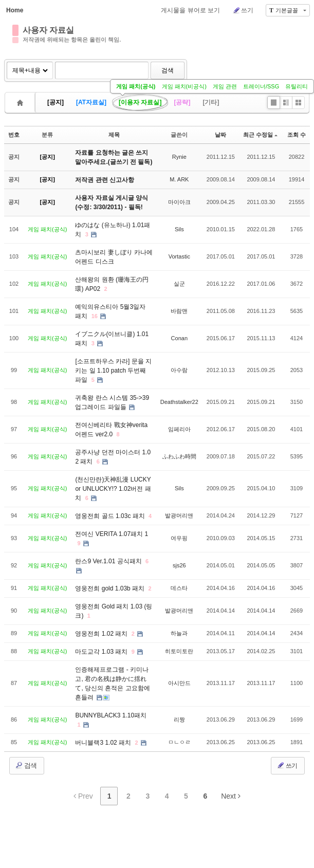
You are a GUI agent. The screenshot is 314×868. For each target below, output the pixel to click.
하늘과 (179, 633)
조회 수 (297, 135)
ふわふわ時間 (179, 456)
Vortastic (179, 256)
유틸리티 (297, 86)
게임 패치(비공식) (184, 86)
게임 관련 (225, 86)
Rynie (179, 157)
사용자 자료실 (48, 30)
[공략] (182, 102)
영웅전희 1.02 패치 (102, 634)
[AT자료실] (91, 102)
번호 (14, 135)
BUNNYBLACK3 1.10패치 (111, 715)
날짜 (220, 135)
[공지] (56, 102)
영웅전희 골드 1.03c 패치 (111, 516)
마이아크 (179, 202)
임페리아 (179, 429)
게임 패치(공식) (136, 86)
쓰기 (243, 10)
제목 (114, 135)
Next (231, 796)
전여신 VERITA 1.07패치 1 (112, 534)
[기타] (211, 102)
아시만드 (179, 683)
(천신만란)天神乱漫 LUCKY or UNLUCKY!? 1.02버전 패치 (113, 489)
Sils (179, 229)
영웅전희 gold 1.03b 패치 (110, 588)
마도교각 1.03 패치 (102, 652)
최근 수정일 (260, 135)
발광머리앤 (179, 515)
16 (95, 316)
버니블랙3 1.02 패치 (104, 743)
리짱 (179, 719)
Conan (179, 338)
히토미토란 (179, 651)
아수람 (179, 370)
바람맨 (179, 311)
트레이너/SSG (261, 86)
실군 (179, 284)
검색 (168, 70)
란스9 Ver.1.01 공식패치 (109, 561)
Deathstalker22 (179, 402)
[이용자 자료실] (140, 102)
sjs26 (179, 565)
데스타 (179, 588)
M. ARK (179, 179)
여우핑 (179, 538)
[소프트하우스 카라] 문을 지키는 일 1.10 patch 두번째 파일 (113, 371)
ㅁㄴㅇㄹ (179, 742)
